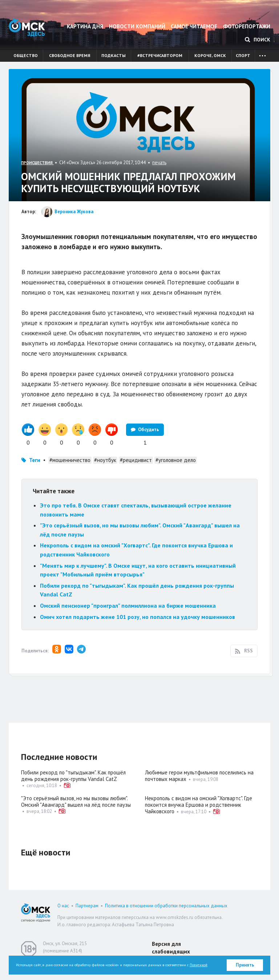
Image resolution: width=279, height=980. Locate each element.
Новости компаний (137, 26)
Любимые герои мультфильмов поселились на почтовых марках (199, 776)
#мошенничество (70, 460)
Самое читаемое (194, 26)
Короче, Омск (210, 55)
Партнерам (87, 906)
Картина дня (85, 26)
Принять (245, 965)
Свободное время (70, 55)
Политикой (199, 965)
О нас (63, 906)
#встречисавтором (160, 55)
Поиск (258, 40)
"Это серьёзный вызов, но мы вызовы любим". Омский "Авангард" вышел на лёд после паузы (76, 801)
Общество (26, 55)
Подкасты (114, 55)
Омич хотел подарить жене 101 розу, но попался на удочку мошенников (138, 617)
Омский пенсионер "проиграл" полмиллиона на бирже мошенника (128, 606)
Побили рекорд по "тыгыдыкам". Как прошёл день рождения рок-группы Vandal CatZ (73, 776)
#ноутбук (105, 460)
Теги (35, 460)
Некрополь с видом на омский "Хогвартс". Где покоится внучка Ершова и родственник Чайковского (199, 805)
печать (159, 163)
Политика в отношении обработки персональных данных (166, 906)
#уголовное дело (176, 460)
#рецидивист (136, 460)
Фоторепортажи (247, 26)
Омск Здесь (27, 27)
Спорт (243, 55)
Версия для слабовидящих (171, 948)
